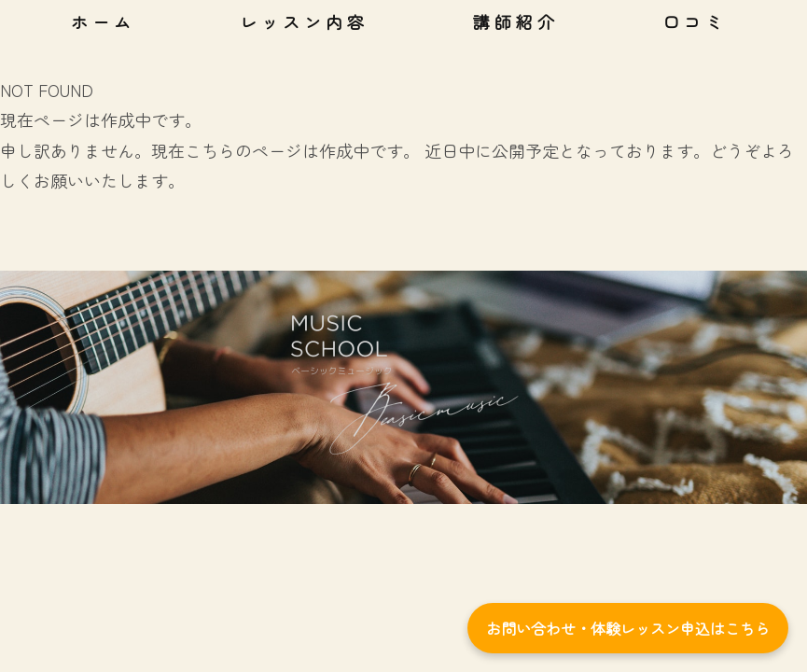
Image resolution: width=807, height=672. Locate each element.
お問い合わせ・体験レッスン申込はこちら (628, 628)
